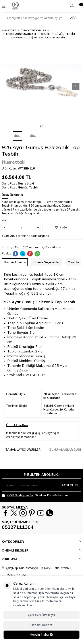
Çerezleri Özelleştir (42, 615)
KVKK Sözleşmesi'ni (20, 495)
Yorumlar (74, 262)
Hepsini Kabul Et (42, 635)
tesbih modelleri (20, 433)
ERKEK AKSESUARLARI (21, 34)
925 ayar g (49, 433)
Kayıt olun (70, 485)
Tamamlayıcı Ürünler (23, 450)
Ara (73, 18)
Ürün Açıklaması (15, 262)
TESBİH (45, 34)
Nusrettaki (14, 162)
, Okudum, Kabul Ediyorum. (35, 495)
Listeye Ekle (11, 247)
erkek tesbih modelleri (21, 437)
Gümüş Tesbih (65, 34)
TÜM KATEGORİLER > (35, 30)
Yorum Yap (31, 247)
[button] (40, 126)
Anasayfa (9, 30)
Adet (5, 220)
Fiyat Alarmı (51, 247)
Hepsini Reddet (41, 625)
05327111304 (18, 527)
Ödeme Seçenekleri (47, 262)
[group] (41, 82)
